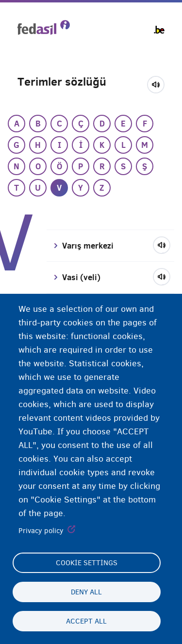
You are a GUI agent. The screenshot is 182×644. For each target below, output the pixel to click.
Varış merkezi (88, 246)
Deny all (86, 592)
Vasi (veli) (81, 277)
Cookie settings (87, 563)
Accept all (86, 621)
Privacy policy (41, 531)
